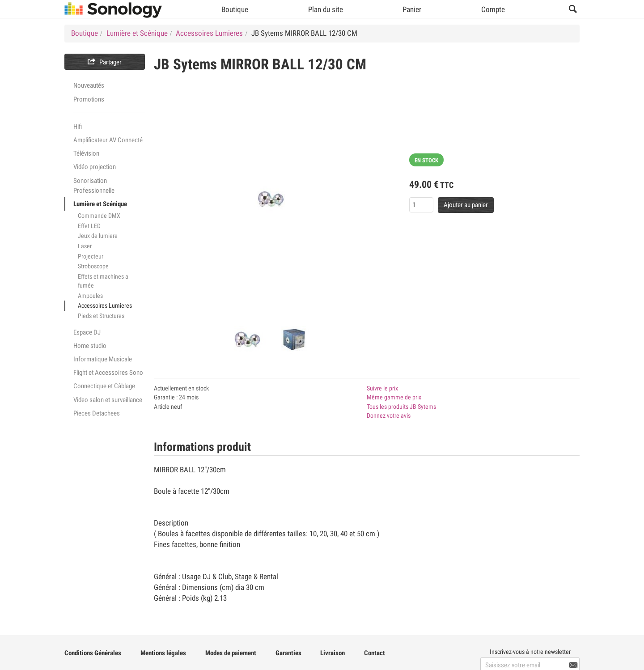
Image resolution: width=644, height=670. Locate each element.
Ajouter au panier (466, 205)
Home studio (90, 346)
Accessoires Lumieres (105, 305)
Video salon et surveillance (108, 400)
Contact (375, 653)
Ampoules (90, 296)
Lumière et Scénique (100, 204)
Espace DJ (87, 332)
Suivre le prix (382, 388)
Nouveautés (89, 85)
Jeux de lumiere (98, 236)
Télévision (86, 153)
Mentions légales (163, 653)
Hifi (78, 127)
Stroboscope (93, 266)
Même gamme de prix (394, 397)
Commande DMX (99, 216)
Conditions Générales (93, 653)
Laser (85, 246)
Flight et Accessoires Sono (108, 373)
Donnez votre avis (389, 416)
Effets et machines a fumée (103, 281)
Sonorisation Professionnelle (94, 186)
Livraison (333, 653)
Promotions (89, 99)
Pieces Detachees (97, 413)
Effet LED (89, 226)
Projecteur (91, 256)
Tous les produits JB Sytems (401, 407)
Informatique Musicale (103, 359)
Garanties (288, 653)
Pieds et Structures (101, 316)
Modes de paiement (231, 653)
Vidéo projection (95, 167)
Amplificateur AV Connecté (108, 140)
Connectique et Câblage (104, 386)
